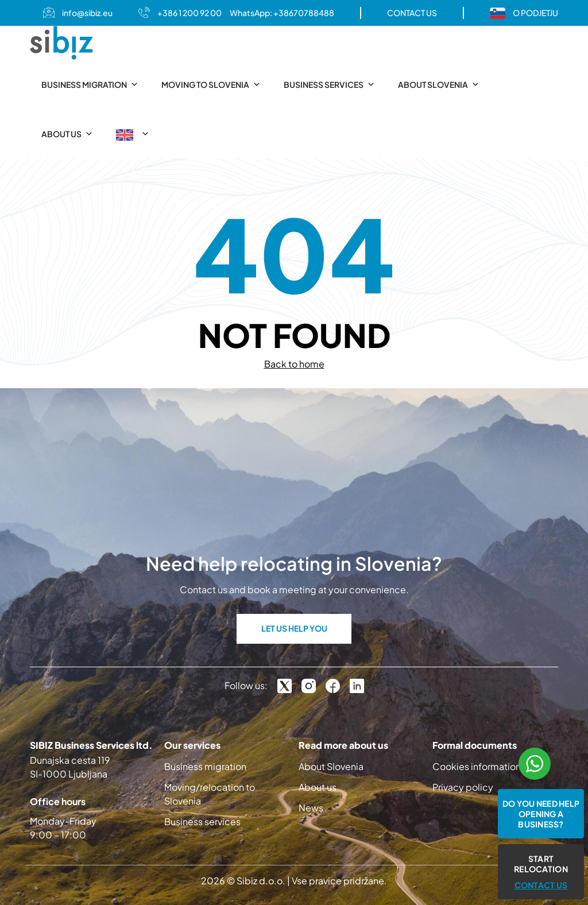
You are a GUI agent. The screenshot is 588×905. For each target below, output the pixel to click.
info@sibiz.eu (87, 13)
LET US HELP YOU (294, 628)
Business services (329, 84)
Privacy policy (463, 787)
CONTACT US (412, 13)
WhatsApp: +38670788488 (282, 13)
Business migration (90, 84)
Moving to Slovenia (211, 84)
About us (67, 134)
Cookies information (477, 766)
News (311, 808)
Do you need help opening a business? (541, 814)
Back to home (294, 364)
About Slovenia (439, 84)
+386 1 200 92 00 (189, 13)
